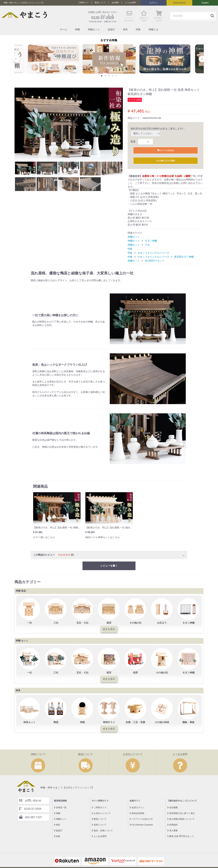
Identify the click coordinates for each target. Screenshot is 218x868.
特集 (138, 29)
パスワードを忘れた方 (141, 820)
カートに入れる (165, 150)
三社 (147, 246)
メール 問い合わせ (129, 18)
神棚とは (153, 29)
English (205, 3)
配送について (100, 3)
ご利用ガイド (83, 3)
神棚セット (94, 29)
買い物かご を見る (159, 18)
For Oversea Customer (141, 826)
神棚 (77, 29)
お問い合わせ (30, 802)
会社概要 (115, 3)
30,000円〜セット (155, 262)
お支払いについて (101, 814)
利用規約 (173, 826)
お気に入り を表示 (144, 18)
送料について (99, 826)
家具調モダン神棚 (184, 258)
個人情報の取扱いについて (181, 820)
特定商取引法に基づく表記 (181, 814)
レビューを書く (109, 567)
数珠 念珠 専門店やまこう (181, 837)
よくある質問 (130, 3)
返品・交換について (102, 832)
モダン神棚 (151, 242)
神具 (125, 29)
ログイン (154, 3)
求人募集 (173, 832)
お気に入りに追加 (165, 161)
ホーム (63, 29)
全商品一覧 (60, 809)
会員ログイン (137, 809)
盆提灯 (111, 29)
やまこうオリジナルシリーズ (153, 254)
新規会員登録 (179, 3)
